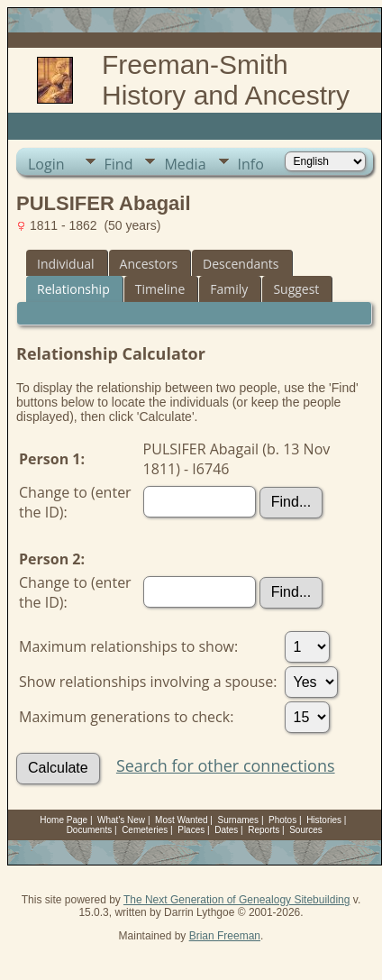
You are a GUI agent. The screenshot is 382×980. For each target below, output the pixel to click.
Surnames (239, 820)
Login (46, 164)
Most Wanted (182, 820)
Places (191, 830)
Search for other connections (226, 765)
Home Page (64, 820)
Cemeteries (145, 830)
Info (251, 164)
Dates (226, 830)
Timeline (160, 289)
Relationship (73, 289)
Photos (282, 820)
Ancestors (149, 264)
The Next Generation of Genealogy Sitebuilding (237, 900)
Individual (66, 264)
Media (185, 164)
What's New (121, 820)
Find (119, 164)
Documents (90, 830)
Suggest (296, 289)
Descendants (241, 264)
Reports (264, 830)
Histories (324, 820)
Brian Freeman (225, 936)
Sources (306, 830)
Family (229, 289)
